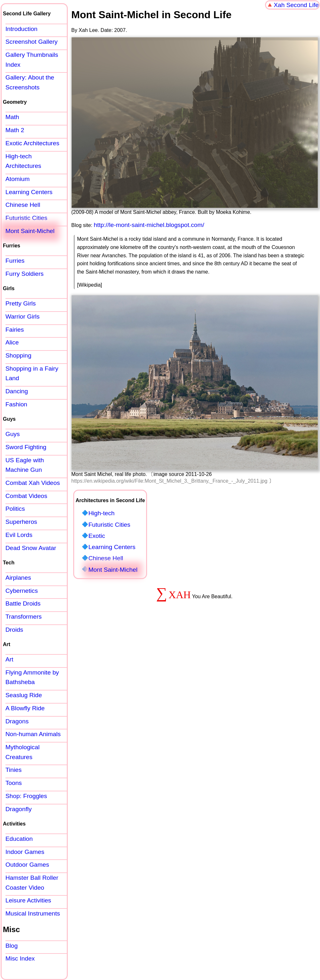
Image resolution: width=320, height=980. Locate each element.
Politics (15, 509)
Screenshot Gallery (31, 42)
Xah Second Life (296, 5)
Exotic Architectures (32, 143)
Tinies (13, 770)
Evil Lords (19, 535)
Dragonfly (19, 809)
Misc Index (20, 958)
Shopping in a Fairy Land (32, 373)
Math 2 (15, 130)
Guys (13, 434)
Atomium (18, 179)
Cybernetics (22, 591)
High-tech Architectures (23, 161)
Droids (14, 630)
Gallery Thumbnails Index (32, 60)
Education (19, 839)
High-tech (101, 513)
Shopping (18, 355)
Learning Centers (112, 547)
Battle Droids (23, 603)
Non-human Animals (33, 734)
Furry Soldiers (24, 274)
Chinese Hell (106, 558)
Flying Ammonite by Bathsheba (32, 677)
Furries (15, 261)
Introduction (21, 29)
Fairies (15, 330)
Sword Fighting (26, 447)
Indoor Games (25, 852)
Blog (12, 946)
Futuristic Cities (109, 525)
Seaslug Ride (24, 695)
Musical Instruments (33, 913)
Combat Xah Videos (33, 483)
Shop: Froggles (26, 796)
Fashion (16, 404)
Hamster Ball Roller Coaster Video (32, 883)
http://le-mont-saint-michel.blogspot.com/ (149, 225)
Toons (14, 783)
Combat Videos (26, 496)
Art (9, 659)
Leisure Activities (28, 900)
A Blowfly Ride (25, 708)
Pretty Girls (21, 303)
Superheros (21, 522)
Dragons (17, 721)
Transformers (23, 617)
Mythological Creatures (23, 752)
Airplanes (18, 578)
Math (12, 117)
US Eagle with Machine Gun (25, 465)
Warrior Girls (23, 317)
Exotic (97, 536)
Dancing (17, 391)
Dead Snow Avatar (31, 548)
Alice (12, 342)
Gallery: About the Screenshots (30, 82)
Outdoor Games (27, 865)
